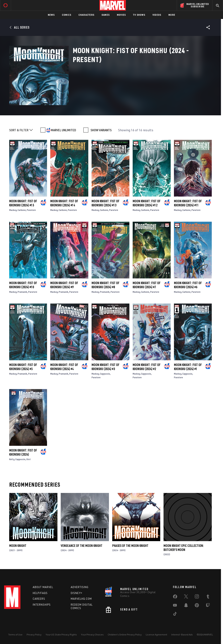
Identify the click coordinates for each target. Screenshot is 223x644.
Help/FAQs (40, 593)
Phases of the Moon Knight (130, 546)
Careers (39, 599)
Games (106, 15)
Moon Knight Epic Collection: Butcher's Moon (184, 548)
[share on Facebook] (175, 597)
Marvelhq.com (81, 599)
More (172, 15)
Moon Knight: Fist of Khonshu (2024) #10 (23, 285)
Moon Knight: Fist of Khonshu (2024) (23, 452)
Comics (67, 15)
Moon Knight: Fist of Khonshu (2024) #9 (64, 285)
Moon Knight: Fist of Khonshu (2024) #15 (23, 203)
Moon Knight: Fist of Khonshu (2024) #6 (188, 285)
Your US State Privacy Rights (61, 635)
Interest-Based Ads (182, 635)
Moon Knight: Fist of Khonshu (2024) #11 (188, 203)
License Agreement (156, 635)
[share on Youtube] (175, 606)
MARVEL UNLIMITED (63, 130)
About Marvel (43, 587)
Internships (42, 605)
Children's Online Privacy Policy (125, 635)
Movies (121, 15)
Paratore (31, 210)
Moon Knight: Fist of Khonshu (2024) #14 (64, 203)
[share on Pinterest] (197, 606)
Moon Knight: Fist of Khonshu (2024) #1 (188, 367)
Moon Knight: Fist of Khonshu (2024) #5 (23, 367)
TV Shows (139, 15)
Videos (157, 15)
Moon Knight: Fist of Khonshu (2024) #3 (105, 367)
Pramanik (22, 292)
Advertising (80, 587)
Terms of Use (15, 635)
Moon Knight (18, 546)
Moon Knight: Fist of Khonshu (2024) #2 (147, 367)
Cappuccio (105, 374)
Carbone (22, 210)
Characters (86, 15)
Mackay (13, 210)
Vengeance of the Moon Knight (82, 546)
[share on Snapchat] (186, 606)
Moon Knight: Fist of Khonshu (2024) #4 (64, 367)
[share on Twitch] (208, 606)
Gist (29, 459)
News (51, 15)
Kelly (12, 459)
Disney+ (77, 593)
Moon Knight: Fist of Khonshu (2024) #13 (105, 203)
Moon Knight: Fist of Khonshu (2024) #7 (147, 285)
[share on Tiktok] (175, 615)
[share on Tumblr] (208, 597)
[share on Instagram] (197, 597)
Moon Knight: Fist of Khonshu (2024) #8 (105, 285)
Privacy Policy (34, 635)
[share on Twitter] (186, 597)
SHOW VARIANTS (101, 130)
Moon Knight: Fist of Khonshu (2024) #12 (147, 203)
